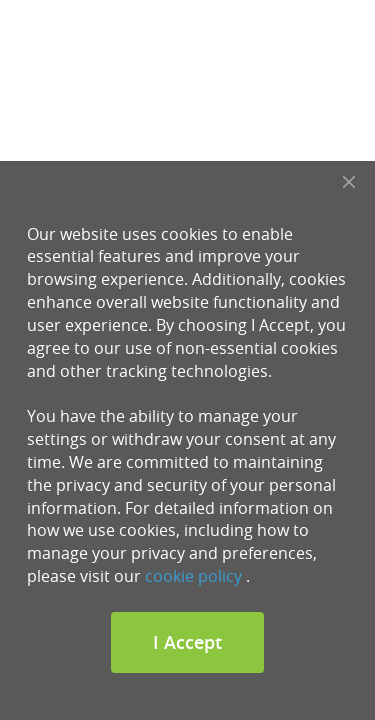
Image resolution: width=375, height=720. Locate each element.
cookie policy (193, 576)
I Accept (187, 642)
